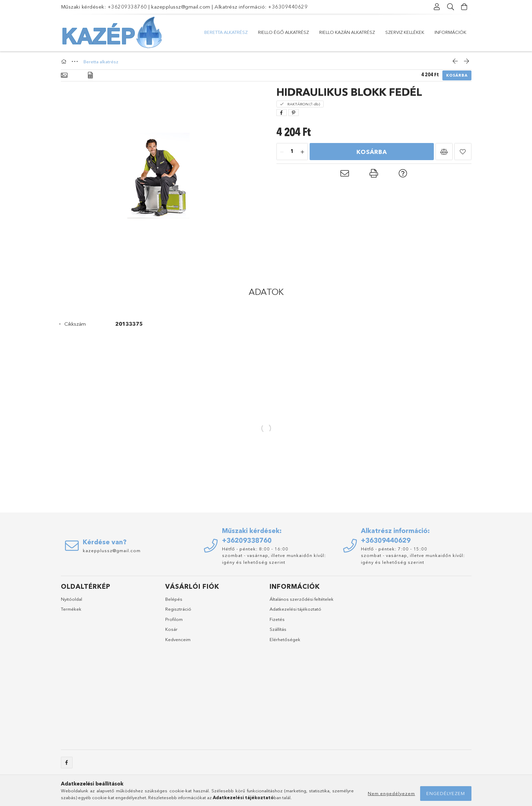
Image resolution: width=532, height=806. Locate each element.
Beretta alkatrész (226, 32)
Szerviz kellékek (405, 32)
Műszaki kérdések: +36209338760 (104, 7)
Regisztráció (178, 609)
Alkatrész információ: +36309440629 (261, 7)
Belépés (174, 599)
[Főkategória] (65, 62)
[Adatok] (90, 75)
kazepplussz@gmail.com (181, 7)
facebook (67, 763)
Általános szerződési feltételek (302, 599)
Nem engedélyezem (391, 793)
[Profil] (437, 7)
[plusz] (302, 152)
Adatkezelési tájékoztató (295, 609)
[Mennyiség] (292, 152)
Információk (450, 32)
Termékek (71, 609)
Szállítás (278, 629)
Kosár (171, 629)
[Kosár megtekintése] (465, 7)
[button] (444, 152)
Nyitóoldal (72, 599)
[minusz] (282, 152)
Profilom (174, 619)
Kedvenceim (178, 639)
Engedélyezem (446, 793)
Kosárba (457, 75)
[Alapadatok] (64, 75)
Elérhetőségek (285, 639)
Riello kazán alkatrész (347, 32)
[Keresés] (451, 7)
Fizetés (277, 619)
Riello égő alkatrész (283, 32)
